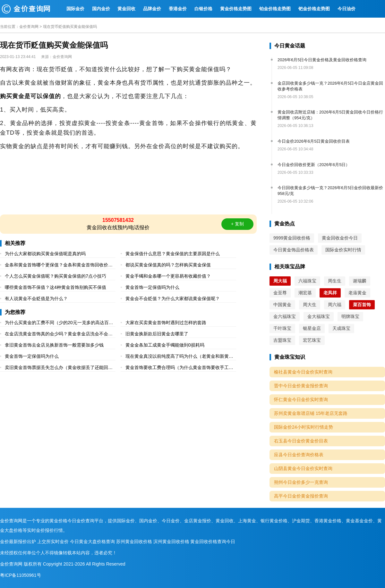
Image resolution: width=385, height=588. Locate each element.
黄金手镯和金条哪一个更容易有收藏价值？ (168, 276)
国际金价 (75, 9)
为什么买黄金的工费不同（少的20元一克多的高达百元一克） (59, 323)
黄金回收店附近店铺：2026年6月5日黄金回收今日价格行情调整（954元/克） (330, 115)
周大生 (310, 305)
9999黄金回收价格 (292, 238)
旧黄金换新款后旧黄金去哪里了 (157, 334)
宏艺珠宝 (312, 340)
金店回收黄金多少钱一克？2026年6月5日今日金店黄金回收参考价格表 (330, 86)
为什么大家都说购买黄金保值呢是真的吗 (45, 254)
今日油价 (346, 9)
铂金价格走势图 (275, 9)
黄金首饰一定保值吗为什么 (152, 287)
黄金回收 (126, 9)
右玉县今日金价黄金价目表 (301, 441)
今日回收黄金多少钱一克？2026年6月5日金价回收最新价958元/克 (330, 191)
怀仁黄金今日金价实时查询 (301, 399)
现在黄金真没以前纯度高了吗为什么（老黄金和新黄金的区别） (179, 357)
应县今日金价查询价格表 (299, 455)
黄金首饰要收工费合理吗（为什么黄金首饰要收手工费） (177, 368)
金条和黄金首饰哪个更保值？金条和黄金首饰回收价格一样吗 (59, 266)
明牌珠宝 (350, 316)
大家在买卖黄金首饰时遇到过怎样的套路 (166, 323)
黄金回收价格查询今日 (213, 542)
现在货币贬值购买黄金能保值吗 (70, 27)
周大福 (280, 281)
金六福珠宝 (285, 316)
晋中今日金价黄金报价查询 (301, 386)
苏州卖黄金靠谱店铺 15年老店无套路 (311, 413)
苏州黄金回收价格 (134, 542)
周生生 (335, 281)
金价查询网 (29, 27)
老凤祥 (330, 293)
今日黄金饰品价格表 (294, 250)
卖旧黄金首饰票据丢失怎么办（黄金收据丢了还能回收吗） (59, 368)
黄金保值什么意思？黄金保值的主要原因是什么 (173, 254)
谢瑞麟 (360, 281)
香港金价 (178, 9)
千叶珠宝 (282, 328)
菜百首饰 (362, 305)
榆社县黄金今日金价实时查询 (303, 372)
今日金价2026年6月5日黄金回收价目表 (314, 141)
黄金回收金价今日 (340, 238)
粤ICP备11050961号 (21, 575)
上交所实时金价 (53, 542)
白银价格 (203, 9)
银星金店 (312, 328)
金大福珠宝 (319, 316)
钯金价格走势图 (314, 9)
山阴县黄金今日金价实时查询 (303, 468)
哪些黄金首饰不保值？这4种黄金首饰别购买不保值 (56, 287)
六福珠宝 (307, 281)
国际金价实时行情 (343, 250)
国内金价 (101, 9)
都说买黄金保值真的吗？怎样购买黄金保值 (168, 265)
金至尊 (280, 293)
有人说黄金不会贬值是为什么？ (36, 298)
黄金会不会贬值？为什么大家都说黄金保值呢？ (173, 298)
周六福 (335, 305)
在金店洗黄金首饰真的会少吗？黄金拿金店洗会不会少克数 (59, 335)
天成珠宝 (341, 328)
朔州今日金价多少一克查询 (301, 482)
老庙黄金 (357, 293)
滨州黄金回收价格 (171, 542)
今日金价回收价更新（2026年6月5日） (314, 165)
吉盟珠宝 (282, 340)
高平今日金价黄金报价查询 (301, 496)
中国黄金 (282, 305)
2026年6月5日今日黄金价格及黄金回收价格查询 (322, 60)
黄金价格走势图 (236, 9)
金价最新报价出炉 (18, 542)
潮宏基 (305, 293)
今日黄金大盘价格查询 (92, 542)
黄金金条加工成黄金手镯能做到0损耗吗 (165, 345)
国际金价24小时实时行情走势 (304, 427)
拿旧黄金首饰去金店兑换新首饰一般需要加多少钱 (54, 345)
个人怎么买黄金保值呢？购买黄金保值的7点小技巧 (56, 276)
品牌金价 (152, 9)
